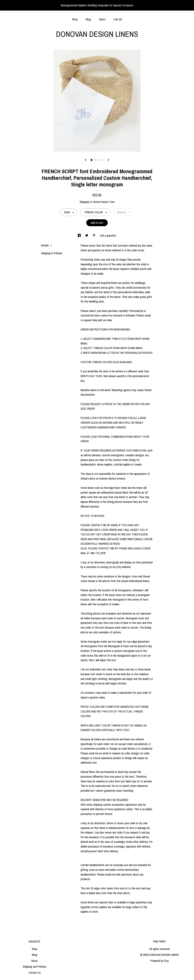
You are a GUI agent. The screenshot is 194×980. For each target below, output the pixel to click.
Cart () (118, 19)
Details (46, 245)
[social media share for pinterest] (94, 235)
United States (100, 202)
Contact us (35, 973)
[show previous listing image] (86, 160)
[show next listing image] (108, 160)
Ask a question (108, 235)
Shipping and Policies (35, 967)
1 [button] (92, 160)
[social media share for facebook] (80, 235)
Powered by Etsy (160, 961)
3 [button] (99, 160)
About (102, 19)
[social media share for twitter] (87, 235)
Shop (75, 19)
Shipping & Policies (52, 253)
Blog (88, 19)
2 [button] (95, 160)
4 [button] (102, 160)
